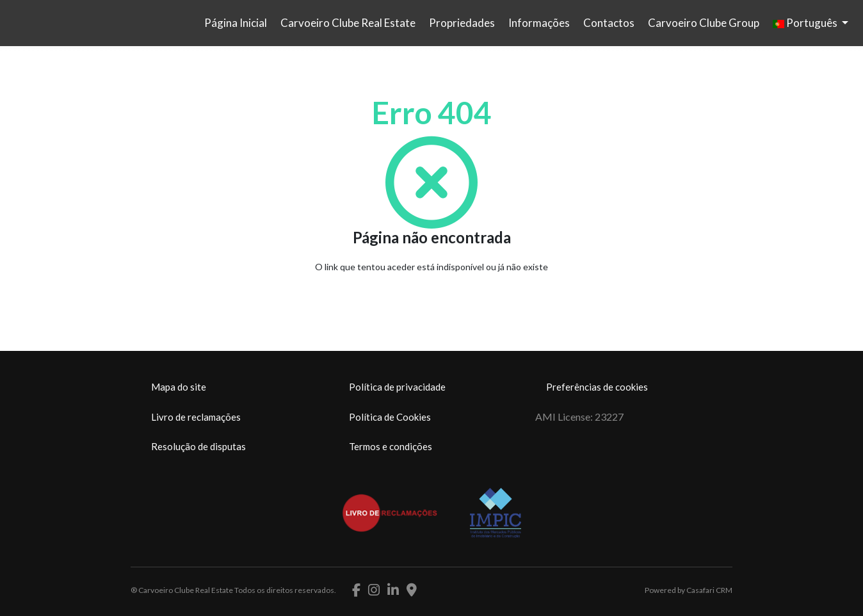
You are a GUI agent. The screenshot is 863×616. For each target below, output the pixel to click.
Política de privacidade (397, 387)
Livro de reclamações (196, 417)
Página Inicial (236, 23)
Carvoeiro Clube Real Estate (348, 23)
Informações (539, 23)
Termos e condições (391, 446)
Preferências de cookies (597, 387)
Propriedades (462, 23)
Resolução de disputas (198, 446)
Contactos (609, 23)
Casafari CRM (709, 590)
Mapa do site (179, 387)
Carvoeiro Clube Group (704, 23)
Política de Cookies (390, 417)
